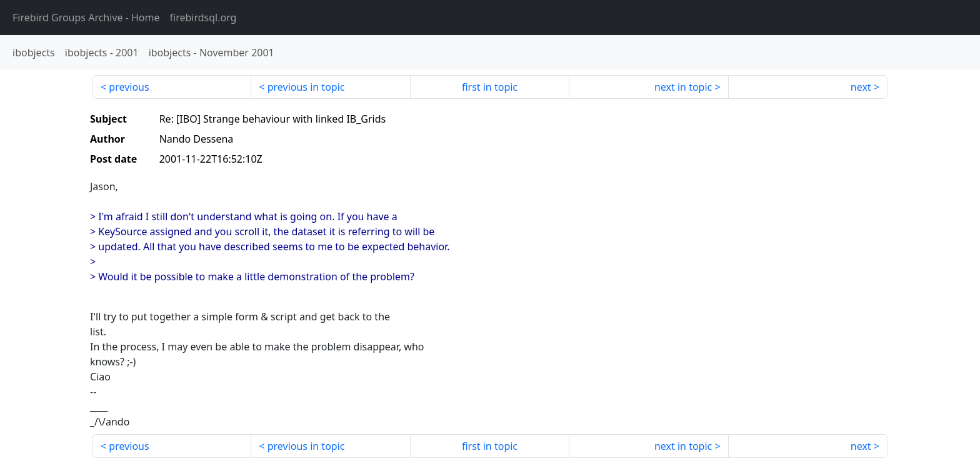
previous (129, 87)
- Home (86, 18)
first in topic (490, 87)
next (861, 87)
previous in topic (306, 87)
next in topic (683, 87)
